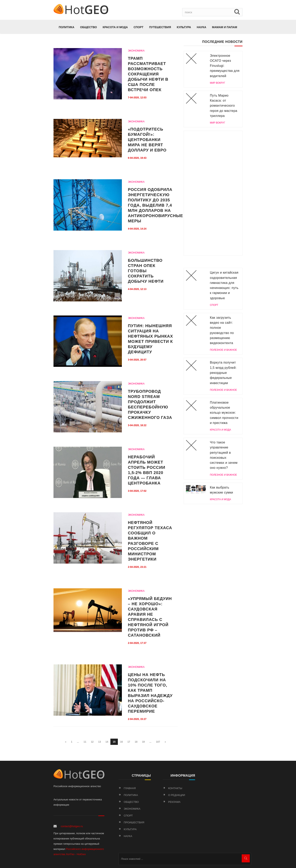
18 (136, 742)
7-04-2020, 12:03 (137, 98)
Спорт (138, 27)
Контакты (175, 788)
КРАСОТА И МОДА (115, 27)
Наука (202, 27)
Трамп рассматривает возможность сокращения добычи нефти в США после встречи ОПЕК (148, 74)
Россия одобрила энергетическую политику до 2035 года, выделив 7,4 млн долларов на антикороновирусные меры (155, 205)
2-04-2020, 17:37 (137, 643)
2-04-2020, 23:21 (137, 567)
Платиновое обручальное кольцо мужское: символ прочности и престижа (224, 413)
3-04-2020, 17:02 (137, 491)
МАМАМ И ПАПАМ (225, 27)
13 (99, 742)
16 (121, 742)
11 (85, 742)
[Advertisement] (213, 193)
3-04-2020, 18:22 (137, 425)
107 (158, 742)
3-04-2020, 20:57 (137, 360)
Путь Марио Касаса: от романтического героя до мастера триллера (224, 106)
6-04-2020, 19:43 (137, 158)
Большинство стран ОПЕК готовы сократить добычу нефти (146, 271)
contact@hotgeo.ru (72, 826)
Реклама (174, 802)
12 (92, 742)
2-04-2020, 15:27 (137, 719)
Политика (67, 27)
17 (129, 742)
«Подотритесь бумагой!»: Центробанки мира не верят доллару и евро (147, 140)
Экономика (132, 809)
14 (107, 742)
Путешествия (160, 27)
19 (143, 742)
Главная (130, 788)
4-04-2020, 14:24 (137, 229)
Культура (184, 27)
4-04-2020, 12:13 (137, 289)
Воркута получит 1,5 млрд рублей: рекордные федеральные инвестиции (223, 373)
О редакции (177, 795)
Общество (88, 27)
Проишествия (134, 822)
